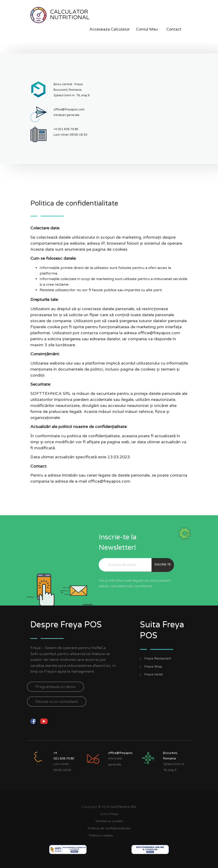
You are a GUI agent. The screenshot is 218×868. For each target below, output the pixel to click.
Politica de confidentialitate (109, 828)
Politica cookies (101, 835)
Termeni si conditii (109, 821)
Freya (114, 814)
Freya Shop (153, 667)
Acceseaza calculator (110, 29)
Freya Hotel (153, 674)
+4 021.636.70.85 (66, 129)
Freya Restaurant (158, 659)
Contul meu (148, 29)
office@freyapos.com (69, 109)
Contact (174, 29)
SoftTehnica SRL (124, 807)
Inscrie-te (163, 565)
